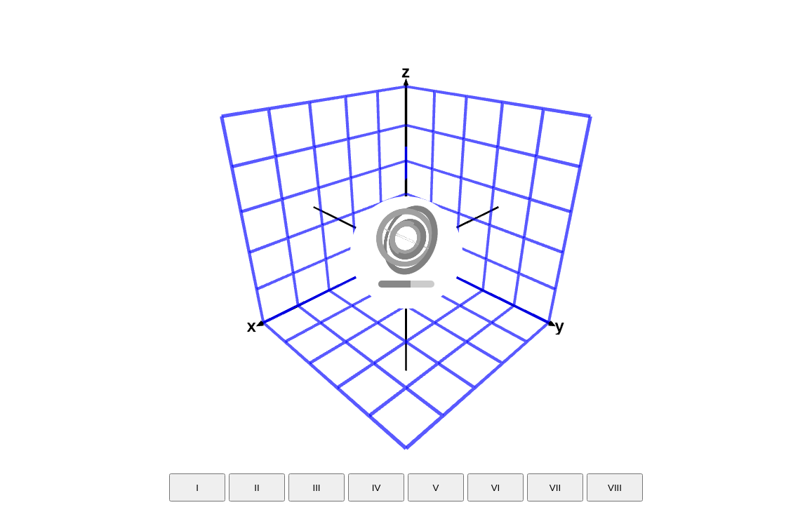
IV (377, 488)
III (316, 488)
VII (555, 488)
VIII (615, 488)
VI (496, 488)
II (257, 488)
